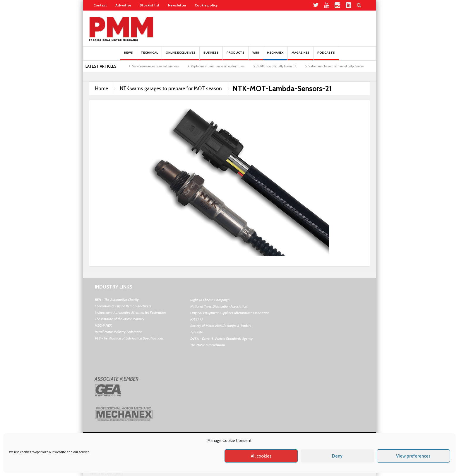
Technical (149, 56)
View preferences (413, 456)
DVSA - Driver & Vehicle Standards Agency (221, 338)
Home (102, 88)
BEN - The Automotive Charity (117, 300)
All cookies (261, 456)
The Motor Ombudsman (208, 345)
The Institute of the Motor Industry (120, 319)
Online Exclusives (181, 56)
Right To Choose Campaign (210, 300)
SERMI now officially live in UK (282, 66)
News (129, 56)
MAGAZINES (300, 56)
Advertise (123, 5)
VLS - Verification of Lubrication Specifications (129, 338)
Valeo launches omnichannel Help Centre (342, 66)
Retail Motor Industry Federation (119, 332)
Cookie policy (206, 5)
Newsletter (177, 5)
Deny (337, 456)
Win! (256, 56)
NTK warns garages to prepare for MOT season (171, 88)
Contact (100, 5)
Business (211, 56)
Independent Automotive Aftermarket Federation (130, 312)
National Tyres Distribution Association (219, 306)
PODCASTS (326, 56)
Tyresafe (197, 332)
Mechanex (275, 56)
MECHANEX (103, 325)
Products (236, 56)
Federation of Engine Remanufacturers (123, 306)
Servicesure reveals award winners (161, 66)
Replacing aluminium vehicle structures (223, 66)
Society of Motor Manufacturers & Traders (221, 326)
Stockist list (150, 5)
